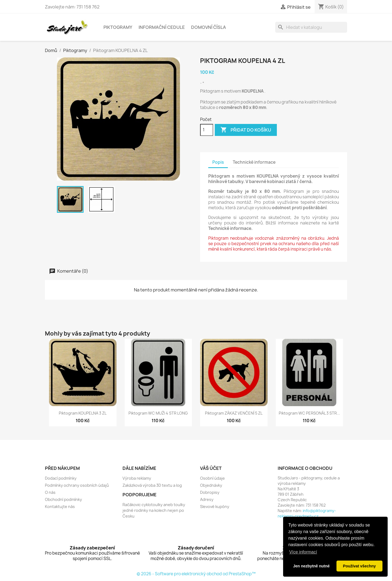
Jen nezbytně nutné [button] (311, 566)
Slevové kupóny (215, 507)
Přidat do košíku (246, 130)
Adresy (207, 499)
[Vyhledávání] (311, 27)
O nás (50, 492)
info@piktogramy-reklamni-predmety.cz (307, 513)
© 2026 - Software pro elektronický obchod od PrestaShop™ (196, 574)
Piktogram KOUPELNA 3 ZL (83, 413)
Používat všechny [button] (359, 566)
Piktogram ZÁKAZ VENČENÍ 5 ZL (234, 413)
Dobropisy (210, 492)
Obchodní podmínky (63, 499)
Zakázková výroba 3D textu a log (152, 485)
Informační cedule (162, 27)
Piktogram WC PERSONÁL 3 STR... (309, 413)
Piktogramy (118, 27)
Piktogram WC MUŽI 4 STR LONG (158, 413)
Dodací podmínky (61, 478)
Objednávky (211, 485)
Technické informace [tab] (254, 162)
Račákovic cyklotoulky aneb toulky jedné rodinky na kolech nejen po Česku (154, 510)
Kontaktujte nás (60, 507)
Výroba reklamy (137, 478)
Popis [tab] (218, 162)
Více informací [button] (303, 552)
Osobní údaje (212, 478)
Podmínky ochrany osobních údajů (77, 485)
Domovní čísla (209, 27)
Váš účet (211, 468)
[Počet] (207, 130)
